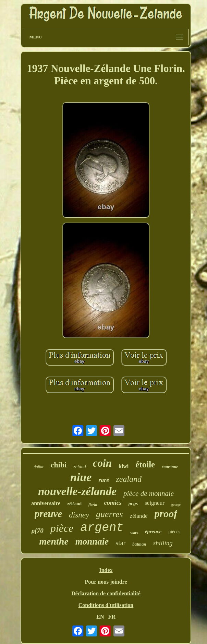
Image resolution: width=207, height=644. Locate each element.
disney (79, 515)
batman (139, 544)
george (176, 505)
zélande (139, 516)
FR (112, 617)
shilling (163, 543)
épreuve (153, 532)
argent (102, 528)
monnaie (92, 541)
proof (166, 514)
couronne (170, 467)
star (120, 543)
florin (93, 504)
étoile (145, 464)
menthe (54, 541)
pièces (174, 532)
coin (102, 463)
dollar (39, 467)
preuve (48, 514)
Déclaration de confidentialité (106, 593)
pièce (62, 528)
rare (104, 480)
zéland (80, 467)
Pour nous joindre (106, 582)
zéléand (74, 504)
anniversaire (46, 503)
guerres (109, 514)
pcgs (133, 503)
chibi (59, 465)
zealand (129, 479)
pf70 (38, 531)
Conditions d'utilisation (106, 605)
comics (113, 503)
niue (81, 477)
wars (134, 533)
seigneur (155, 503)
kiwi (124, 466)
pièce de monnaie (149, 493)
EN (100, 617)
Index (106, 570)
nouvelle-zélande (77, 491)
